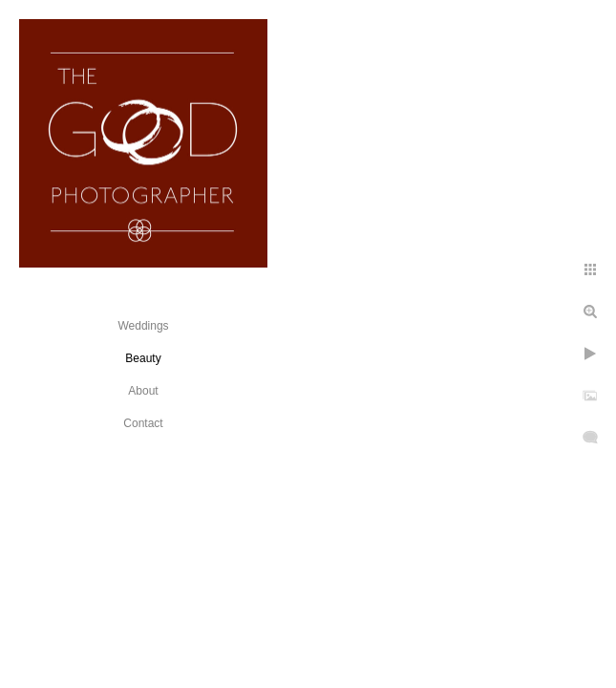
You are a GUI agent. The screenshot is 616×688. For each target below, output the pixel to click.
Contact (143, 423)
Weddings (143, 326)
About (143, 391)
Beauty (143, 358)
